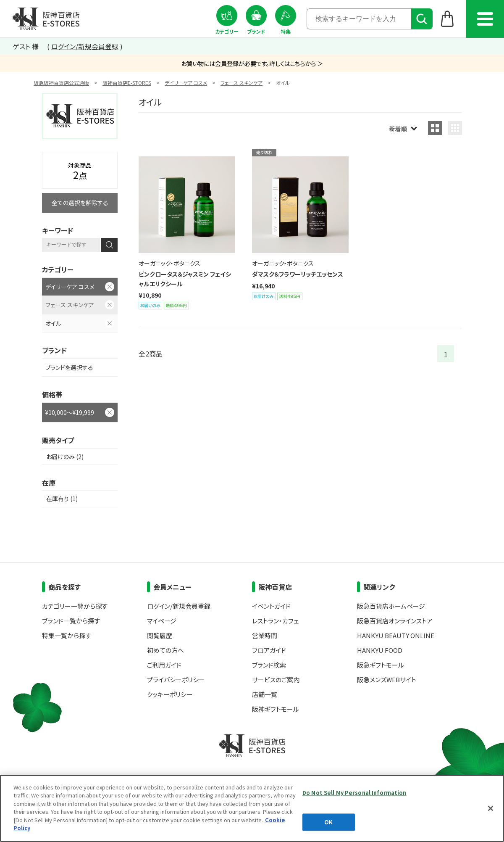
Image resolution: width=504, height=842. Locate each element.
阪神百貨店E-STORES (127, 83)
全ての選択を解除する (80, 203)
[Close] (491, 808)
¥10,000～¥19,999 (70, 412)
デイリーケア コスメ (186, 83)
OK (328, 822)
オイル (53, 323)
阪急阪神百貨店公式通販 (61, 83)
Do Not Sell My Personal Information (354, 793)
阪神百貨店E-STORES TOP (46, 19)
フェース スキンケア (241, 83)
